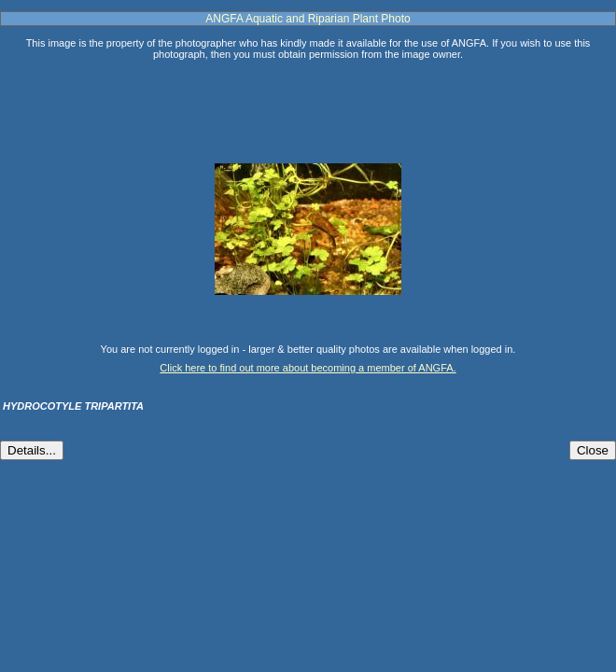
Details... (32, 450)
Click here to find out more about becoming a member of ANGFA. (308, 368)
